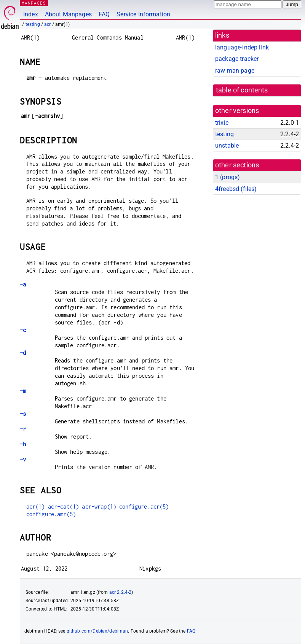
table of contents (242, 90)
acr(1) (36, 506)
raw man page (235, 71)
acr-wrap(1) (99, 506)
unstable (227, 145)
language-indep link (242, 47)
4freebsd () (236, 189)
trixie (222, 123)
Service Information (143, 14)
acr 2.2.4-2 (121, 592)
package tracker (237, 59)
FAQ (104, 14)
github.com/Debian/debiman (97, 631)
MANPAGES (34, 3)
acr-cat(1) (64, 506)
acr (47, 24)
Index (31, 14)
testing (33, 24)
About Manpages (68, 14)
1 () (228, 177)
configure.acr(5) (144, 506)
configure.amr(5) (51, 514)
